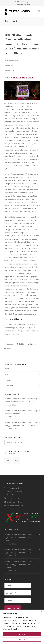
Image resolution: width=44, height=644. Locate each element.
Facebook (9, 344)
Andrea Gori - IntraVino (23, 77)
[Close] (42, 612)
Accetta (22, 634)
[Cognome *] (18, 593)
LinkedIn (31, 344)
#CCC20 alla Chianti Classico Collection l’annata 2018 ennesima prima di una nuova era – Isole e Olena (22, 44)
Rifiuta (22, 639)
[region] (22, 627)
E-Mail (8, 348)
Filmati (7, 374)
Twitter (20, 344)
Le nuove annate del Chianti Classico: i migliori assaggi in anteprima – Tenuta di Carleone (22, 424)
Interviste (8, 380)
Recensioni (9, 66)
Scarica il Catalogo (22, 2)
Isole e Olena (10, 71)
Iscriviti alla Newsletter (22, 4)
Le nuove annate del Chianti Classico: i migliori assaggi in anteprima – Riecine (22, 412)
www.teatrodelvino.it (15, 506)
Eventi (7, 369)
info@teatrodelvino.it (15, 502)
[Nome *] (18, 585)
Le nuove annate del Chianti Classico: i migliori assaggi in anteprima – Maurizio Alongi (22, 400)
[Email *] (18, 600)
